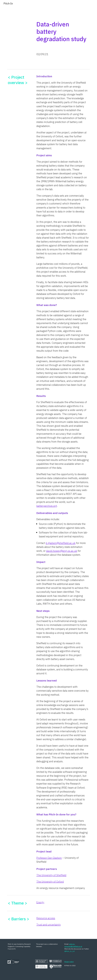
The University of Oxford (50, 882)
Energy (40, 902)
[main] (63, 31)
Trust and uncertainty (49, 925)
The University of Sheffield (51, 875)
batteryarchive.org (47, 506)
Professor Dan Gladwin (49, 858)
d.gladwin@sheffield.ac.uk (61, 543)
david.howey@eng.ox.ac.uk (62, 551)
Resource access (46, 918)
